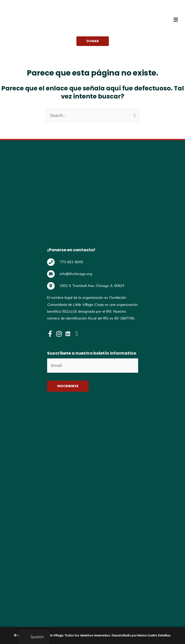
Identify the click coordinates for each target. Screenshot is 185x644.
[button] (93, 41)
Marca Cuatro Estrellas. (154, 634)
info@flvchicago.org (76, 274)
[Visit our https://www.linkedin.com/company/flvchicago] (68, 334)
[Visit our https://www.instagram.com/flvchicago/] (59, 334)
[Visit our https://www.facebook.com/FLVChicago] (50, 334)
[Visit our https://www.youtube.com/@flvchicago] (77, 334)
